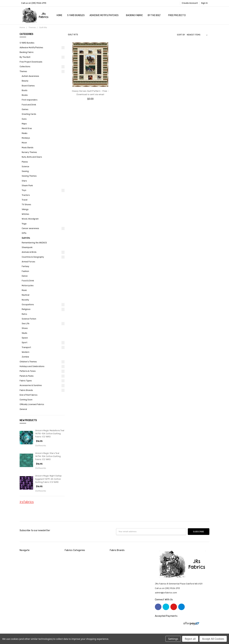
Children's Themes (28, 362)
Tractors (26, 195)
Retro (24, 314)
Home (59, 15)
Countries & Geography (33, 257)
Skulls (24, 333)
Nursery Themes (29, 152)
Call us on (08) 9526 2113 (34, 3)
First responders (30, 100)
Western (26, 352)
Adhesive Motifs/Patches (105, 15)
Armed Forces (28, 262)
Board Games (28, 86)
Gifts (24, 233)
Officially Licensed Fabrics (32, 404)
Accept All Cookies (213, 639)
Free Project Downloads (183, 15)
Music (24, 290)
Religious (26, 309)
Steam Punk (27, 186)
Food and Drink (29, 105)
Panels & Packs (27, 376)
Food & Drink (28, 281)
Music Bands (27, 148)
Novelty (25, 300)
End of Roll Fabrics (28, 395)
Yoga (24, 224)
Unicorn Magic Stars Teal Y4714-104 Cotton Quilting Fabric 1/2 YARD (48, 456)
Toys (24, 190)
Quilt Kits (26, 238)
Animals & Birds (29, 252)
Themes (23, 71)
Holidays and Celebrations (32, 366)
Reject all (190, 639)
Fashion (25, 271)
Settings (173, 639)
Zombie (25, 357)
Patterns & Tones (28, 371)
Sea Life (26, 324)
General (23, 409)
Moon (24, 143)
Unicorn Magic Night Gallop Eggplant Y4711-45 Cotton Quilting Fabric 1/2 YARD (48, 479)
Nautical (26, 295)
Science (25, 167)
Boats (24, 90)
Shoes (25, 328)
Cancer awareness (30, 228)
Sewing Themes (29, 176)
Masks (24, 133)
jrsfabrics (27, 502)
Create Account (190, 3)
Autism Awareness (30, 76)
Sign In (204, 3)
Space (25, 338)
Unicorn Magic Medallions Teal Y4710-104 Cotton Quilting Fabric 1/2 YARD (50, 434)
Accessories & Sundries (31, 385)
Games (25, 109)
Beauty (25, 81)
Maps (24, 124)
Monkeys (26, 138)
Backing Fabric (134, 15)
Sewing (25, 171)
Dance (25, 276)
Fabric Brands (26, 390)
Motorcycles (28, 286)
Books (25, 95)
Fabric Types (26, 381)
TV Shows (26, 205)
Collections (25, 67)
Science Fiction (29, 319)
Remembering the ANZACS (34, 243)
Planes (25, 162)
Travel (25, 200)
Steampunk (27, 247)
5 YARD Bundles (76, 15)
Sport (24, 343)
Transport (26, 347)
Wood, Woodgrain (30, 219)
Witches (25, 214)
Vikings (25, 209)
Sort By (181, 35)
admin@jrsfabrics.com (166, 593)
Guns (24, 119)
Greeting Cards (29, 114)
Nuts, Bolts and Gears (32, 157)
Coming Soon (26, 400)
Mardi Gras (27, 128)
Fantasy (25, 266)
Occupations (28, 305)
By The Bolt (156, 15)
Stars (24, 181)
